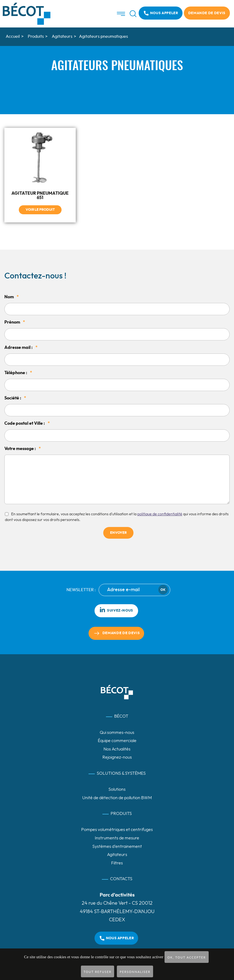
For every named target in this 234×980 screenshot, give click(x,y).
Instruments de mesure (117, 838)
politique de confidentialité (160, 514)
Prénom (15, 322)
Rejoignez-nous (117, 757)
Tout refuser (98, 972)
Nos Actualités (117, 749)
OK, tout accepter (186, 957)
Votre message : (23, 449)
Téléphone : (18, 373)
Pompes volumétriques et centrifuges (117, 830)
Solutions (117, 789)
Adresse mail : (21, 348)
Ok (163, 590)
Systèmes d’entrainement (117, 846)
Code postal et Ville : (27, 423)
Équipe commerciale (117, 741)
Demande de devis (207, 13)
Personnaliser (135, 972)
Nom (12, 297)
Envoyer (118, 533)
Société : (15, 398)
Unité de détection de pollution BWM (117, 798)
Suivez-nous (116, 610)
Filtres (117, 863)
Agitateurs (117, 855)
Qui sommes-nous (117, 732)
